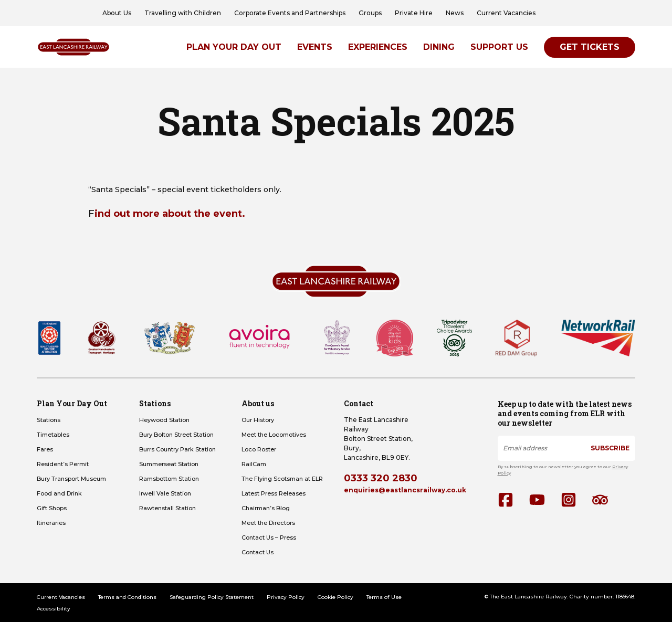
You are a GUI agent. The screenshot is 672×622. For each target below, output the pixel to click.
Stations (49, 420)
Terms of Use (384, 597)
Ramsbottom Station (169, 479)
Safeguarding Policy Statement (212, 597)
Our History (258, 420)
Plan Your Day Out (234, 47)
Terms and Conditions (127, 597)
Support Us (499, 47)
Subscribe (610, 448)
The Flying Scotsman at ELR (282, 479)
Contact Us (258, 552)
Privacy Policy (286, 597)
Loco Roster (259, 449)
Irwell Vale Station (165, 493)
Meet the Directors (268, 523)
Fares (45, 449)
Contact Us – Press (269, 537)
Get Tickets (590, 47)
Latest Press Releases (274, 493)
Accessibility (54, 609)
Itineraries (51, 523)
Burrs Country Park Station (177, 449)
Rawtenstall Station (167, 508)
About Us (117, 13)
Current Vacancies (506, 13)
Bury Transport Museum (71, 479)
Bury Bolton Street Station (176, 435)
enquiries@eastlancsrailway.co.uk (405, 490)
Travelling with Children (183, 13)
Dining (439, 47)
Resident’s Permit (63, 464)
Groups (370, 13)
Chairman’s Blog (266, 508)
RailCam (254, 464)
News (455, 13)
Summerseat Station (169, 464)
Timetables (53, 435)
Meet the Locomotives (274, 435)
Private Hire (414, 13)
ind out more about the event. (170, 214)
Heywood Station (164, 420)
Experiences (378, 47)
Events (315, 47)
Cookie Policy (335, 597)
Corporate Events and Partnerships (290, 13)
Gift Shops (52, 508)
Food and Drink (59, 493)
